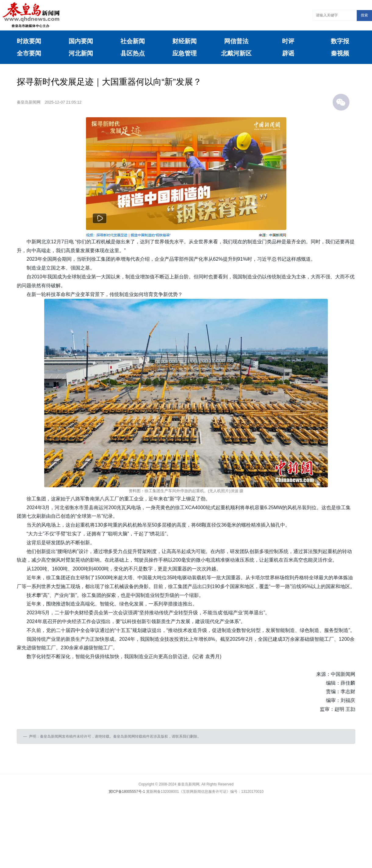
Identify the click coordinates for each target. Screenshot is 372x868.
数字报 (340, 41)
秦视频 (340, 53)
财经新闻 (184, 41)
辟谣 (288, 53)
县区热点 (133, 53)
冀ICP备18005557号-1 (127, 792)
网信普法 (236, 41)
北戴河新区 (236, 53)
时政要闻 (29, 41)
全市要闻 (29, 53)
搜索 (364, 15)
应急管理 (184, 53)
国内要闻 (81, 41)
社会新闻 (133, 41)
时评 (288, 41)
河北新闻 (81, 53)
